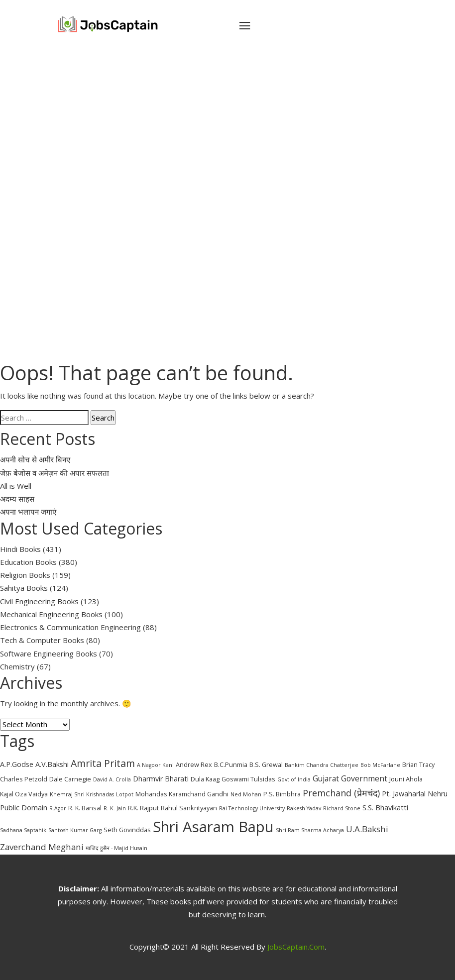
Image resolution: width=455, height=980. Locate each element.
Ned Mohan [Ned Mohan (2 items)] (246, 794)
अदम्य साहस (17, 499)
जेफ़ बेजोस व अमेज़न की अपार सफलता (55, 473)
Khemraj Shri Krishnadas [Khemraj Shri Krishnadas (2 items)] (82, 794)
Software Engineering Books (49, 653)
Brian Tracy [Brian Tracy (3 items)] (418, 764)
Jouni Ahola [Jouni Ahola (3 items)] (406, 779)
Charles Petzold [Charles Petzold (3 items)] (24, 779)
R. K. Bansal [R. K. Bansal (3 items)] (85, 808)
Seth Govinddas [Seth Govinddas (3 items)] (127, 830)
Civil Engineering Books (39, 601)
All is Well (16, 486)
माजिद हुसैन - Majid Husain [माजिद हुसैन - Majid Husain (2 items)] (116, 848)
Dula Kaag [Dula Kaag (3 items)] (205, 779)
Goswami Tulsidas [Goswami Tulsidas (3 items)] (248, 779)
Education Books (28, 562)
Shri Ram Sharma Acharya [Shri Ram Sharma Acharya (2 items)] (310, 830)
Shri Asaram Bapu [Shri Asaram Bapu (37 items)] (213, 827)
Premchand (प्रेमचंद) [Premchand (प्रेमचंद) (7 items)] (341, 793)
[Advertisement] (227, 135)
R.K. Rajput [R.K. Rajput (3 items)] (143, 808)
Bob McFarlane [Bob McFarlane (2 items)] (380, 765)
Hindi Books (20, 549)
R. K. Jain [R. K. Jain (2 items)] (115, 808)
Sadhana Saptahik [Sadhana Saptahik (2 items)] (23, 830)
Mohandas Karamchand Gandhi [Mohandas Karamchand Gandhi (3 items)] (182, 794)
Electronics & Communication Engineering (70, 627)
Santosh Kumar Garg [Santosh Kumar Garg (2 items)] (75, 830)
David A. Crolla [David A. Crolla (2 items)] (112, 779)
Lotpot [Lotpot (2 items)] (125, 794)
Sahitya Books (24, 588)
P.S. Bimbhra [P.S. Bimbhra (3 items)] (282, 794)
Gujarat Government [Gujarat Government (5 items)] (350, 778)
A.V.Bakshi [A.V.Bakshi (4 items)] (52, 764)
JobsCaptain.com (296, 947)
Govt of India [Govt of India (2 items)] (294, 779)
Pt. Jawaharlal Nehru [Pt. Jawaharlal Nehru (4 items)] (415, 794)
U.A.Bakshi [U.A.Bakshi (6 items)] (367, 829)
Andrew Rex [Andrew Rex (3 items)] (194, 764)
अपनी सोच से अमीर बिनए (35, 459)
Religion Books (25, 575)
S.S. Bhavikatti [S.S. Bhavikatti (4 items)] (385, 808)
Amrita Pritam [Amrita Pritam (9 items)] (103, 763)
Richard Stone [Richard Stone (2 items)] (342, 808)
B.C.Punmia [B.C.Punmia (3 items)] (231, 764)
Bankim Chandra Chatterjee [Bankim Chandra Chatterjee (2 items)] (322, 765)
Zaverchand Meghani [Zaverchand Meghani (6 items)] (42, 847)
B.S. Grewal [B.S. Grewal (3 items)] (266, 764)
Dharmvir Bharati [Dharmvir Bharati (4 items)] (161, 779)
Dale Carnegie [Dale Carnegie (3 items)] (70, 779)
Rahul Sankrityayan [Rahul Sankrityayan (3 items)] (189, 808)
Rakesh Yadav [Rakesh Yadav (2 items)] (304, 808)
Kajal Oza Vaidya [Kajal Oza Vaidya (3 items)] (24, 794)
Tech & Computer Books (42, 640)
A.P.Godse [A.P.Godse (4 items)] (17, 764)
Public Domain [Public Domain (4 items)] (24, 808)
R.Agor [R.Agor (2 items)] (58, 808)
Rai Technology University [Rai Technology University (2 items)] (252, 808)
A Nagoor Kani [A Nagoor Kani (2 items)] (155, 765)
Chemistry (17, 666)
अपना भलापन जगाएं (28, 512)
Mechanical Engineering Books (51, 614)
